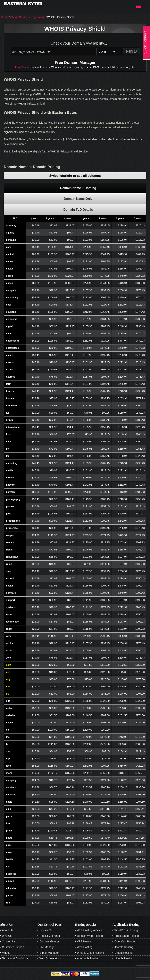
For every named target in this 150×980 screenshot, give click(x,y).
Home (5, 17)
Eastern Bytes (23, 4)
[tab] (75, 188)
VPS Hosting (85, 941)
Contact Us (9, 941)
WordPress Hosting (126, 930)
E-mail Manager (49, 953)
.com (8, 665)
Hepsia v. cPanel (50, 936)
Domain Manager (50, 941)
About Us (8, 930)
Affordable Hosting (88, 958)
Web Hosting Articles (90, 930)
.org (8, 679)
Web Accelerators (50, 958)
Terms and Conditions (15, 958)
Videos (6, 953)
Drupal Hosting (124, 953)
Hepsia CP (46, 930)
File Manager (47, 947)
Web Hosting (85, 947)
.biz (7, 694)
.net (8, 672)
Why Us (7, 936)
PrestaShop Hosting (127, 936)
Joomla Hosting (124, 947)
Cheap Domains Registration (28, 17)
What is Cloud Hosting (91, 953)
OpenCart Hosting (125, 941)
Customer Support (13, 947)
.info (8, 687)
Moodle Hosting (124, 958)
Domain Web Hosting (90, 936)
